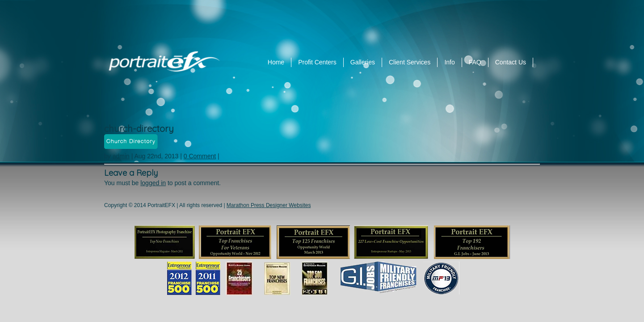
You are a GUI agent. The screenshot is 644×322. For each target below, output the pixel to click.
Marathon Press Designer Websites (269, 205)
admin (121, 156)
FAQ (475, 62)
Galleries (363, 62)
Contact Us (511, 62)
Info (449, 62)
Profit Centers (317, 62)
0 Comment (200, 156)
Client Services (410, 62)
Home (276, 62)
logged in (153, 183)
